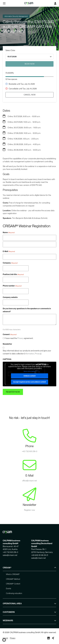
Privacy (20, 338)
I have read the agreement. (19, 338)
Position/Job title (13, 275)
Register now (30, 510)
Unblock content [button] (30, 376)
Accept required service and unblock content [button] (30, 382)
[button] (4, 640)
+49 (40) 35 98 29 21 (40, 555)
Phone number (12, 286)
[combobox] (29, 57)
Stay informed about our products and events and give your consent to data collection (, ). (27, 352)
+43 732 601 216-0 (29, 451)
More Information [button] (30, 371)
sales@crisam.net (10, 555)
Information (29, 354)
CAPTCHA (7, 359)
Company (10, 263)
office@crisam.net (29, 481)
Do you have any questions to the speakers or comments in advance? (27, 310)
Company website (10, 297)
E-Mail (9, 252)
